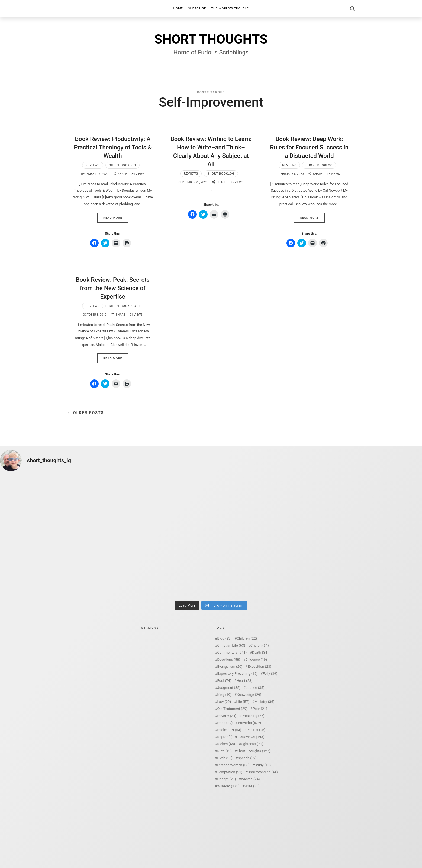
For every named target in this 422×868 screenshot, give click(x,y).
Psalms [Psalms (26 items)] (256, 730)
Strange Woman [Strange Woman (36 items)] (233, 765)
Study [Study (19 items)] (263, 765)
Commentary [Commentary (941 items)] (232, 652)
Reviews (93, 165)
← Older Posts (86, 413)
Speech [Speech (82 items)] (247, 758)
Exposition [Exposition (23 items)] (260, 666)
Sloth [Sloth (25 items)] (225, 758)
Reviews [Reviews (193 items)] (253, 737)
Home (178, 9)
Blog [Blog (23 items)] (225, 638)
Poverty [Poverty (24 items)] (227, 716)
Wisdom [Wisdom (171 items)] (228, 786)
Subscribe (197, 9)
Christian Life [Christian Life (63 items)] (231, 645)
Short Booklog (123, 165)
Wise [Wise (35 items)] (252, 786)
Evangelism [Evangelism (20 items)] (230, 666)
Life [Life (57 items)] (243, 702)
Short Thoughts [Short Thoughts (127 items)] (254, 751)
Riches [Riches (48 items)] (226, 744)
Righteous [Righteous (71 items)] (252, 744)
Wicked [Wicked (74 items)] (251, 779)
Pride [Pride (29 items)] (225, 723)
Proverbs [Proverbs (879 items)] (249, 723)
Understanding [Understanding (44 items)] (263, 772)
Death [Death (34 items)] (260, 652)
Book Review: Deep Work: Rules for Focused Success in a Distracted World (309, 147)
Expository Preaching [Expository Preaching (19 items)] (238, 674)
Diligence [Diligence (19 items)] (256, 659)
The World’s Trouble (230, 9)
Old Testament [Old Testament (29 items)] (232, 709)
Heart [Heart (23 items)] (245, 681)
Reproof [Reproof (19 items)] (227, 737)
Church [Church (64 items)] (260, 645)
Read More (113, 218)
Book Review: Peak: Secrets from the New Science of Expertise (113, 288)
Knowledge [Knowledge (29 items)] (249, 695)
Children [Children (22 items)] (247, 638)
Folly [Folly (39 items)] (270, 674)
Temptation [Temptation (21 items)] (230, 772)
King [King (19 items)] (225, 695)
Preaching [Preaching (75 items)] (253, 716)
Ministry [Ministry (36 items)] (264, 702)
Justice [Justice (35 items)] (255, 688)
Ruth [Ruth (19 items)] (225, 751)
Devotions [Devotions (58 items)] (229, 659)
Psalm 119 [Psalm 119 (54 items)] (229, 730)
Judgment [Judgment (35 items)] (229, 688)
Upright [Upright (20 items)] (227, 779)
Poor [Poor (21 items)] (260, 709)
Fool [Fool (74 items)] (224, 681)
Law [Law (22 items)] (224, 702)
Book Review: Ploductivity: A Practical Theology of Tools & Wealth (113, 147)
